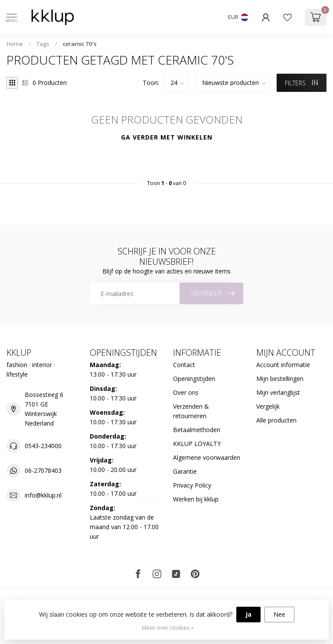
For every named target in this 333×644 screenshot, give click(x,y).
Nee (279, 614)
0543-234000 (43, 446)
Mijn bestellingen (280, 379)
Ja (248, 614)
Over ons (186, 392)
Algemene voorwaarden (207, 457)
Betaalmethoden (197, 430)
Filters (301, 83)
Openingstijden (194, 379)
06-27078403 (43, 470)
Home (15, 44)
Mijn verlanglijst (278, 392)
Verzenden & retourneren (191, 411)
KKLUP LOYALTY (197, 444)
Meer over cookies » (168, 628)
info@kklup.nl (43, 495)
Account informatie (283, 365)
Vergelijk (268, 406)
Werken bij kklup (196, 499)
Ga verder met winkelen (167, 137)
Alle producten (276, 420)
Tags (43, 44)
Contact (184, 365)
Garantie (185, 471)
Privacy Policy (192, 485)
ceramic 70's (80, 44)
